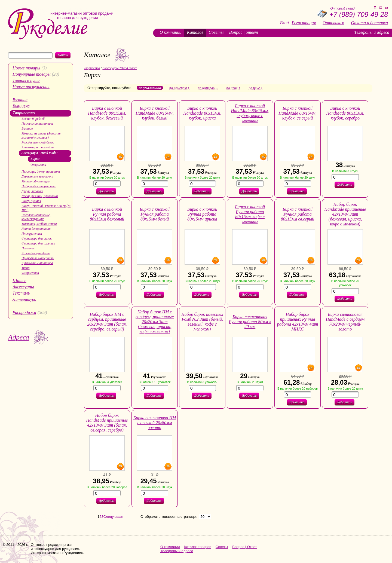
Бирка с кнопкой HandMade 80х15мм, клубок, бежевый (107, 113)
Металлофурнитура (36, 181)
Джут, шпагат (32, 191)
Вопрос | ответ (243, 32)
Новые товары (26, 68)
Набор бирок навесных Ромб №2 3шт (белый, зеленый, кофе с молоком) (202, 322)
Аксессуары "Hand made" (40, 153)
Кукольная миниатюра (37, 263)
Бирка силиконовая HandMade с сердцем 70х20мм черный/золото (345, 322)
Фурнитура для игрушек (38, 243)
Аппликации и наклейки (38, 147)
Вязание (20, 100)
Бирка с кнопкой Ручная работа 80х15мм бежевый (107, 214)
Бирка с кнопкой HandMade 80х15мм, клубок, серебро (345, 113)
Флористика (30, 273)
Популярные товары (32, 74)
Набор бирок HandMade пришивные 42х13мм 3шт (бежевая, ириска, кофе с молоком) (345, 214)
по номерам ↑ (179, 88)
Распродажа (24, 312)
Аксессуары (23, 287)
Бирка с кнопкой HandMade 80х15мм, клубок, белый (155, 113)
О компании (171, 32)
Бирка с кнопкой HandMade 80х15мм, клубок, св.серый (298, 113)
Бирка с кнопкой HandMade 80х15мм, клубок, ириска (202, 113)
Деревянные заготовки (37, 176)
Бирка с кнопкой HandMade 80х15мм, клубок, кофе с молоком (250, 113)
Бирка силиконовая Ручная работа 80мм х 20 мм (250, 322)
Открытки (38, 165)
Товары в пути (26, 80)
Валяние (27, 128)
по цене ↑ (233, 88)
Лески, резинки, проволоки (40, 196)
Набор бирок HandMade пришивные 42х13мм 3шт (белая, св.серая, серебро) (107, 423)
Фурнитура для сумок (37, 238)
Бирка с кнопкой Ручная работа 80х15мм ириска (202, 214)
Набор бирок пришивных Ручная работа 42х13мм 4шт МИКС (298, 322)
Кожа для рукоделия (36, 253)
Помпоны (28, 248)
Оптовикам (333, 23)
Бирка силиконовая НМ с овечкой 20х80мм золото (155, 423)
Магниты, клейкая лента (39, 224)
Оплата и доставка (370, 23)
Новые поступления (31, 87)
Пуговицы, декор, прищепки (41, 172)
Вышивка (21, 106)
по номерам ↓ (208, 88)
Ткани (26, 268)
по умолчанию (150, 88)
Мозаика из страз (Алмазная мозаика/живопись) (41, 135)
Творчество (24, 113)
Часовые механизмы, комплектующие (36, 217)
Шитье (19, 281)
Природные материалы (38, 258)
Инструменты (32, 234)
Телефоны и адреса (372, 32)
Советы (216, 32)
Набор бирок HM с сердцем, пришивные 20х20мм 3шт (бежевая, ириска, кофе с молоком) (155, 322)
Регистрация (304, 23)
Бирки (35, 159)
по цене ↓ (255, 88)
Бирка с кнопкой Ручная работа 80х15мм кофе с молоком (250, 214)
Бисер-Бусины (31, 201)
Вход (284, 23)
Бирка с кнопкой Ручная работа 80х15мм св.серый (298, 214)
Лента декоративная (36, 229)
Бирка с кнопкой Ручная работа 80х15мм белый (155, 214)
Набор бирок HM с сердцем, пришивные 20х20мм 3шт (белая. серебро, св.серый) (107, 322)
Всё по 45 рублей (33, 119)
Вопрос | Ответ (244, 547)
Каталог (195, 32)
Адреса (19, 337)
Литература (24, 299)
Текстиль (21, 293)
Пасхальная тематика (37, 124)
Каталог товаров (198, 547)
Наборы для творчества (39, 186)
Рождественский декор (38, 142)
